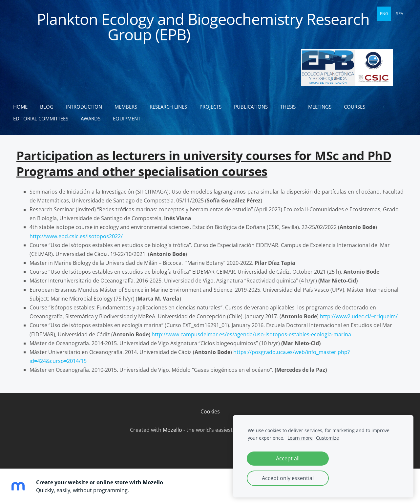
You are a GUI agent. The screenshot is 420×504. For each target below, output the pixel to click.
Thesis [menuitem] (288, 107)
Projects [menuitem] (210, 107)
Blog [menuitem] (47, 107)
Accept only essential (288, 478)
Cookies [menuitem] (210, 411)
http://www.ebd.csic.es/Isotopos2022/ (76, 236)
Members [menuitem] (126, 107)
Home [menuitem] (20, 107)
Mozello (172, 430)
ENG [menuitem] (384, 14)
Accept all (288, 458)
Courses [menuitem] (355, 107)
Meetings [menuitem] (320, 107)
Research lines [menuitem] (168, 107)
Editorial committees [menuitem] (41, 118)
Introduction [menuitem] (84, 107)
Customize (327, 438)
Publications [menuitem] (251, 107)
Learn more (300, 438)
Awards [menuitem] (91, 118)
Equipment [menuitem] (127, 118)
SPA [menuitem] (400, 14)
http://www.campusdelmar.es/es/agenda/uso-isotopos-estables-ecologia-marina (251, 334)
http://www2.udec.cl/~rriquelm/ (359, 316)
